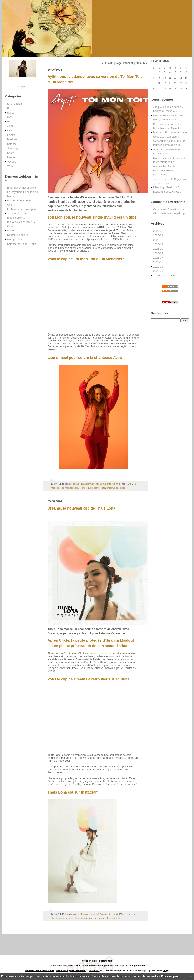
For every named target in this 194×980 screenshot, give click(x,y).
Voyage (12, 162)
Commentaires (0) (109, 484)
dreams (60, 918)
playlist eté (100, 488)
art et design (14, 104)
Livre (10, 131)
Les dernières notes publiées (98, 966)
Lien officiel (58, 357)
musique (69, 918)
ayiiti (130, 484)
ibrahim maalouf (112, 918)
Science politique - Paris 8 (23, 244)
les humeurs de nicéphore (23, 209)
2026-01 (158, 235)
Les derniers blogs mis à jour (64, 966)
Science (12, 144)
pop (116, 488)
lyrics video (81, 918)
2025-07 (158, 258)
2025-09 (158, 253)
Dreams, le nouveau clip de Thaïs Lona (81, 508)
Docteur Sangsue (18, 235)
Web (10, 166)
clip (77, 488)
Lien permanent (89, 484)
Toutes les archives (165, 276)
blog (165, 970)
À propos (22, 87)
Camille (158, 209)
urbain (110, 488)
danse (11, 113)
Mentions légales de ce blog (71, 970)
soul (90, 918)
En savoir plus (170, 976)
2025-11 (158, 244)
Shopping (13, 148)
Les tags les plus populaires (130, 966)
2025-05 (158, 267)
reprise (83, 488)
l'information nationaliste (21, 188)
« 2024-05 (107, 63)
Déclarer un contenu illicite (39, 970)
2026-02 (158, 231)
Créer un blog (89, 961)
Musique (12, 139)
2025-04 (158, 271)
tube (90, 488)
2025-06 (158, 262)
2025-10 (158, 249)
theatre (11, 157)
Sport (10, 153)
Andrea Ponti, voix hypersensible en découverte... (164, 170)
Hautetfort (107, 961)
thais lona (132, 914)
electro (123, 488)
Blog (10, 108)
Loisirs (11, 135)
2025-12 (158, 240)
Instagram (90, 792)
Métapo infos (15, 239)
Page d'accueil (125, 63)
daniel (11, 231)
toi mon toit (68, 488)
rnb (100, 918)
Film (10, 122)
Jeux (10, 126)
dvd (9, 117)
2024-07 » (142, 63)
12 (175, 78)
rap (95, 918)
